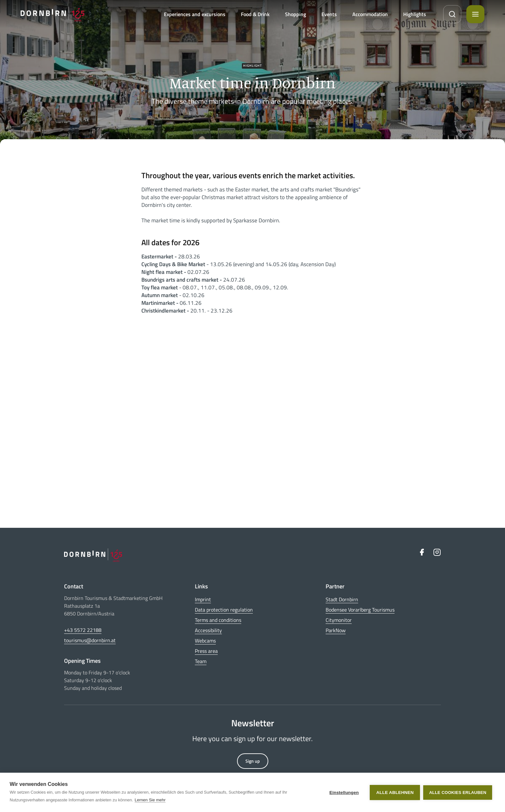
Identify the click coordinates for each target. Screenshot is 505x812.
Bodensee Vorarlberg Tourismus (360, 610)
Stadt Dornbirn (342, 599)
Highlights (415, 14)
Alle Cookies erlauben (458, 793)
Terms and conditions (218, 620)
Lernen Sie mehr (150, 800)
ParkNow (336, 630)
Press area (206, 651)
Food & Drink (255, 14)
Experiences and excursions (195, 14)
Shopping (295, 14)
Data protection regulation (224, 610)
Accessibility (208, 630)
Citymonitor (339, 620)
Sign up (253, 761)
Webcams (205, 641)
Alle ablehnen (395, 793)
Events (329, 14)
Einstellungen (344, 793)
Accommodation (370, 14)
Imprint (203, 599)
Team (201, 661)
